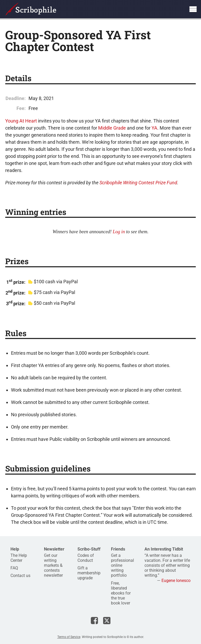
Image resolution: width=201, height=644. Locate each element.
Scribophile (31, 9)
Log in (119, 232)
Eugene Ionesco (176, 581)
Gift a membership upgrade (89, 573)
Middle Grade (112, 128)
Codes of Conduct (86, 558)
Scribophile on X (107, 620)
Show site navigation (193, 9)
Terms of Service (69, 637)
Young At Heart (21, 121)
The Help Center (19, 558)
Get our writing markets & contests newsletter (53, 565)
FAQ (14, 568)
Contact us (20, 576)
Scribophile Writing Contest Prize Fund (138, 183)
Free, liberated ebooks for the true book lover (121, 593)
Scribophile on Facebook (94, 620)
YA (154, 128)
